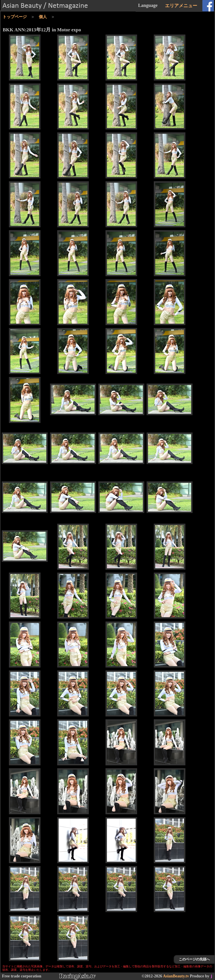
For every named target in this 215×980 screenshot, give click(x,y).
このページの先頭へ (194, 959)
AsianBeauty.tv (176, 976)
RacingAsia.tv (77, 976)
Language (148, 5)
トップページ (15, 17)
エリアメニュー (181, 6)
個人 (43, 17)
